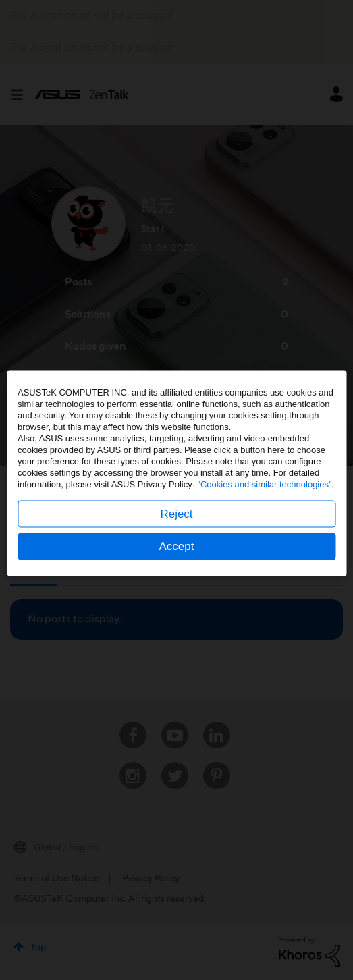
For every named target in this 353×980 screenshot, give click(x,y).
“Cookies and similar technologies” (265, 501)
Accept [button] (177, 563)
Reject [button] (176, 531)
